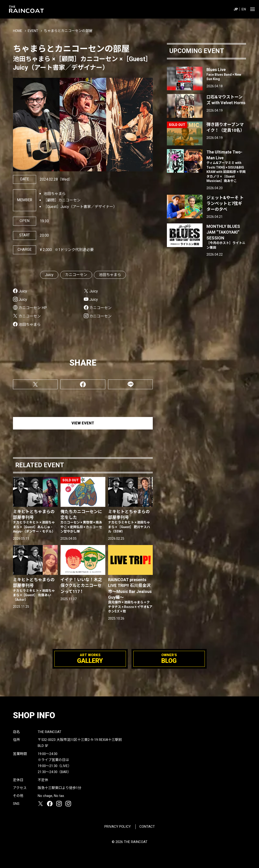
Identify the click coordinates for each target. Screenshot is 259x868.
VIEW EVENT (83, 423)
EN (244, 9)
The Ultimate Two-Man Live (226, 166)
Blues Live (226, 74)
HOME (18, 31)
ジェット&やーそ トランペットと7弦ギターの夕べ (225, 203)
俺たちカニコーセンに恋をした (83, 522)
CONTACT (147, 827)
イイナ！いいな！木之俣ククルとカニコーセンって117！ (81, 585)
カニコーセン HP (33, 308)
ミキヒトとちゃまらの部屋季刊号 (35, 522)
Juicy (49, 275)
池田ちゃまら (110, 275)
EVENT (33, 31)
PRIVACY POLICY (118, 827)
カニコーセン (76, 275)
